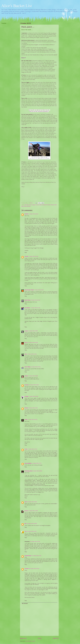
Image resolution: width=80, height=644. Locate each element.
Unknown (27, 385)
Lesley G (26, 331)
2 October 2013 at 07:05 (36, 367)
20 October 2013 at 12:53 (35, 542)
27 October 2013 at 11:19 (36, 556)
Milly (25, 206)
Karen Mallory (27, 367)
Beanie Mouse (27, 300)
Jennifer (26, 256)
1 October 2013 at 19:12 (33, 331)
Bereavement (45, 205)
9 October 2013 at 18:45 (32, 502)
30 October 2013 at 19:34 (34, 569)
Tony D (26, 343)
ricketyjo (26, 397)
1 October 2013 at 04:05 (33, 256)
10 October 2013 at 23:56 (32, 524)
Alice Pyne (27, 205)
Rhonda (26, 408)
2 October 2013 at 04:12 (32, 354)
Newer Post (23, 638)
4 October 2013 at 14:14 (37, 463)
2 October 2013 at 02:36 (33, 343)
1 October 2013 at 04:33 (39, 290)
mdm (26, 502)
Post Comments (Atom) (30, 641)
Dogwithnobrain (28, 556)
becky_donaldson (28, 463)
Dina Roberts (27, 308)
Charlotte (26, 214)
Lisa (25, 531)
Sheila (26, 420)
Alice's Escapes (32, 205)
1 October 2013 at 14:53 (35, 308)
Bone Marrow (51, 205)
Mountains (28, 206)
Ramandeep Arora (28, 471)
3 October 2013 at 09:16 (33, 397)
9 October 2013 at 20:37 (33, 511)
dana (26, 354)
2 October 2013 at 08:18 (33, 376)
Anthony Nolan (39, 205)
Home (40, 638)
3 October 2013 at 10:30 (33, 408)
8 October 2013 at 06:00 (37, 471)
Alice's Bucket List (17, 6)
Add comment (25, 604)
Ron (25, 524)
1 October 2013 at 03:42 (33, 214)
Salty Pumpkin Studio (29, 290)
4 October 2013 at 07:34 (32, 449)
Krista (26, 449)
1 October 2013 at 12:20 (35, 300)
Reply (26, 252)
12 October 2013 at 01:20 (32, 531)
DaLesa (26, 511)
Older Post (56, 638)
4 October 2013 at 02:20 (32, 420)
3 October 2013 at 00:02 (34, 385)
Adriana (26, 376)
